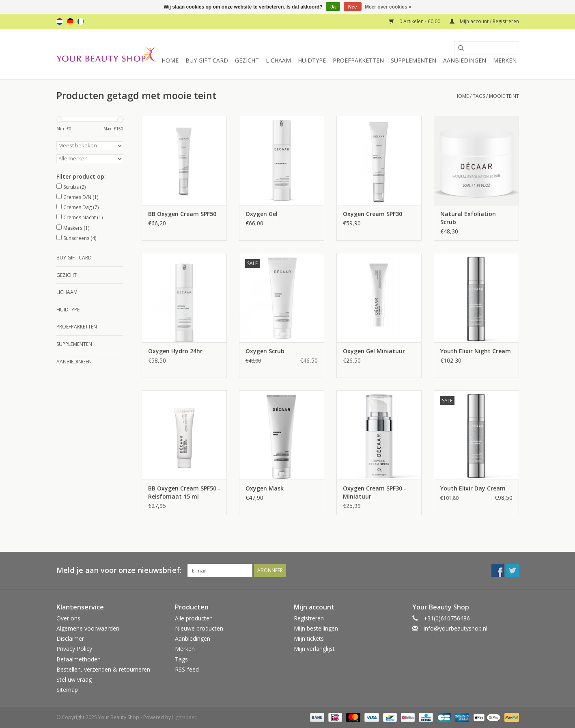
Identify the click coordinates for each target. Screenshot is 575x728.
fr (81, 22)
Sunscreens (80, 238)
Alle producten (194, 618)
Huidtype (312, 60)
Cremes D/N (81, 197)
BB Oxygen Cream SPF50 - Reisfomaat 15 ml (184, 492)
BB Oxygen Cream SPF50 (182, 214)
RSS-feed (187, 669)
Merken (505, 60)
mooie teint (504, 96)
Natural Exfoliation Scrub (468, 218)
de (70, 22)
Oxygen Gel (262, 214)
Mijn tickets (309, 638)
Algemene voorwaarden (88, 628)
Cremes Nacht (83, 217)
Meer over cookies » (388, 7)
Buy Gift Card (207, 60)
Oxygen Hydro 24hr (175, 351)
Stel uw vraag (74, 679)
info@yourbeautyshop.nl (455, 628)
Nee (353, 7)
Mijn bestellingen (316, 628)
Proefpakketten (358, 60)
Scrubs (74, 187)
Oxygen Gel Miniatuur (374, 351)
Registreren (309, 618)
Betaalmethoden (79, 659)
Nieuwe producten (199, 628)
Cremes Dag (81, 207)
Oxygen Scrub (265, 351)
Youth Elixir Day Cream (473, 488)
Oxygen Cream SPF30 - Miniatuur (375, 492)
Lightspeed (185, 717)
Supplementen (413, 60)
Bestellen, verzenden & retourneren (103, 669)
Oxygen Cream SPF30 (373, 214)
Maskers (76, 228)
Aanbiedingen (465, 60)
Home (170, 60)
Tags (479, 96)
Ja (333, 7)
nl (60, 22)
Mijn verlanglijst (314, 649)
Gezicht (247, 60)
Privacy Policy (74, 649)
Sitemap (67, 690)
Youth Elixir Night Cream (476, 351)
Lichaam (278, 60)
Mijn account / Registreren (484, 21)
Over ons (68, 618)
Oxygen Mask (265, 488)
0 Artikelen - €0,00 (415, 21)
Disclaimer (70, 638)
